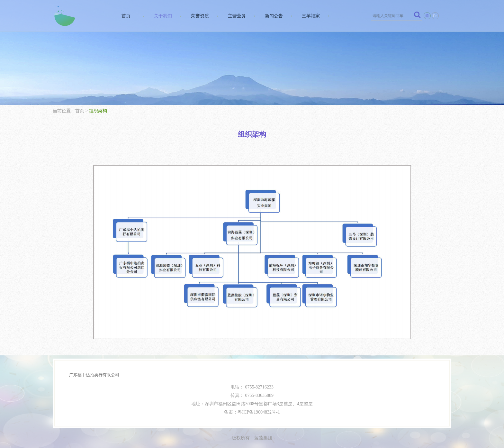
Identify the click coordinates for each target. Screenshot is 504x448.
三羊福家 (311, 16)
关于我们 (163, 16)
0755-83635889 (259, 395)
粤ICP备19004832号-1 (259, 412)
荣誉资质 (200, 16)
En (435, 16)
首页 (126, 16)
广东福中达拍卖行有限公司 (94, 375)
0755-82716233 (259, 387)
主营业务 (237, 16)
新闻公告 (274, 16)
